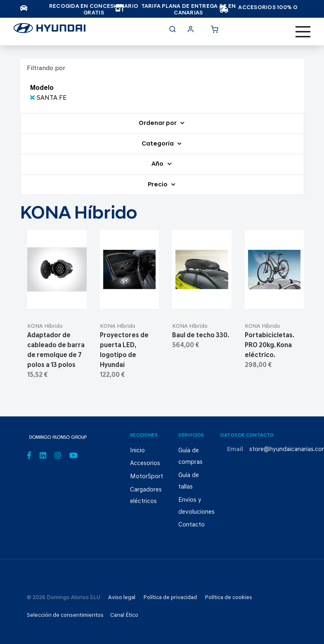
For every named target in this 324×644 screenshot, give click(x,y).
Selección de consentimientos (65, 615)
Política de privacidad (170, 598)
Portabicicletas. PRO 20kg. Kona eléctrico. (269, 346)
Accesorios (145, 464)
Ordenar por (158, 123)
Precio (158, 185)
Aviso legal (122, 598)
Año (158, 164)
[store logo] (50, 31)
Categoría (158, 144)
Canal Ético (124, 615)
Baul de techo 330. (201, 336)
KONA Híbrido (45, 326)
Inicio (137, 451)
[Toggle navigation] (303, 32)
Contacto (192, 525)
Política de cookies (228, 598)
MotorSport (147, 477)
